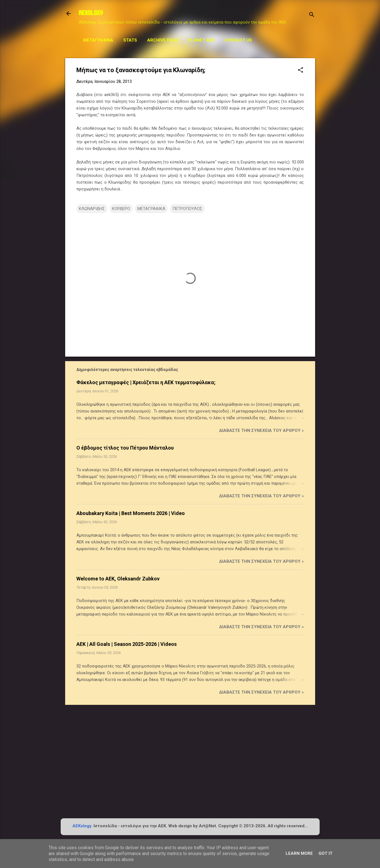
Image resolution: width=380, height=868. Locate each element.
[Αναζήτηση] (312, 15)
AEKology (82, 826)
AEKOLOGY (91, 13)
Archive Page (163, 40)
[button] (301, 70)
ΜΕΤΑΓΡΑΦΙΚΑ (151, 209)
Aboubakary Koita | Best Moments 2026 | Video (131, 513)
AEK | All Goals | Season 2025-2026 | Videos (127, 644)
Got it (326, 853)
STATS (130, 40)
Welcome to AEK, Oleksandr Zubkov (118, 579)
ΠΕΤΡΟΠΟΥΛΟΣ (187, 209)
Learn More (299, 853)
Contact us (238, 40)
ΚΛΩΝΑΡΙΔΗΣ (92, 209)
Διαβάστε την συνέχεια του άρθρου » (261, 430)
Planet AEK (201, 40)
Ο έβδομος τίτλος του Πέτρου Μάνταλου (125, 448)
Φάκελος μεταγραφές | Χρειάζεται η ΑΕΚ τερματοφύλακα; (146, 382)
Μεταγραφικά (98, 40)
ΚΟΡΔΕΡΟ (121, 209)
